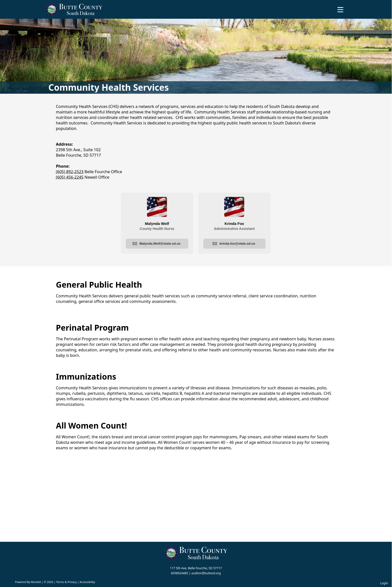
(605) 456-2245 (70, 177)
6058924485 (180, 573)
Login (384, 583)
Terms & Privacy (66, 582)
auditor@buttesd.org (206, 573)
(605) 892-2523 (70, 172)
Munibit (36, 582)
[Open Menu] (340, 10)
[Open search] (373, 11)
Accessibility (87, 582)
